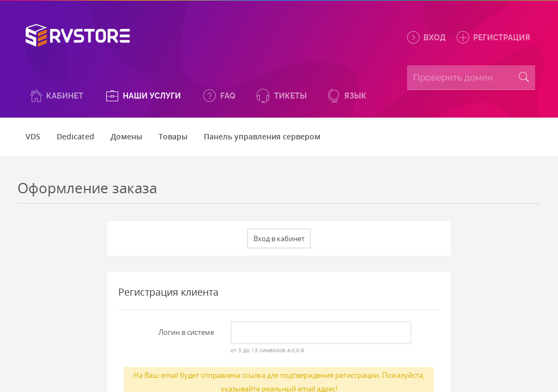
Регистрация (493, 38)
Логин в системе (186, 332)
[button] (56, 96)
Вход (426, 38)
